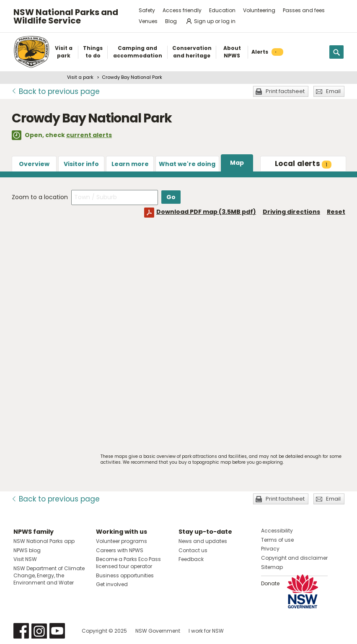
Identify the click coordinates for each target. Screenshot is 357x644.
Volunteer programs (122, 541)
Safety (147, 10)
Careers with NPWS (120, 550)
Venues (148, 21)
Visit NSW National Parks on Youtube (57, 631)
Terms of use (277, 540)
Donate (270, 583)
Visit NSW (25, 559)
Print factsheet (285, 91)
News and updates (203, 541)
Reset (336, 212)
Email (333, 91)
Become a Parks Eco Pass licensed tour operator (128, 563)
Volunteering (259, 10)
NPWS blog (27, 550)
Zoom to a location (40, 197)
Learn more (130, 164)
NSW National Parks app (44, 541)
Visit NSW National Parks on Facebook (21, 631)
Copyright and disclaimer (294, 558)
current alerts (89, 135)
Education (222, 10)
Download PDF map (206, 212)
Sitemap (272, 567)
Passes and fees (304, 10)
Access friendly (182, 10)
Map (237, 163)
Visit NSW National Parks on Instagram (39, 631)
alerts (303, 164)
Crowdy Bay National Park (132, 77)
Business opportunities (125, 575)
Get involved (112, 584)
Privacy (270, 549)
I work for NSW (206, 631)
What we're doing (187, 164)
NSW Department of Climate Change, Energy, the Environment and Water (49, 575)
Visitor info (81, 164)
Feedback (191, 559)
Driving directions (291, 212)
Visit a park (80, 77)
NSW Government (158, 631)
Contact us (193, 550)
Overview (34, 164)
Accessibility (277, 531)
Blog (171, 21)
